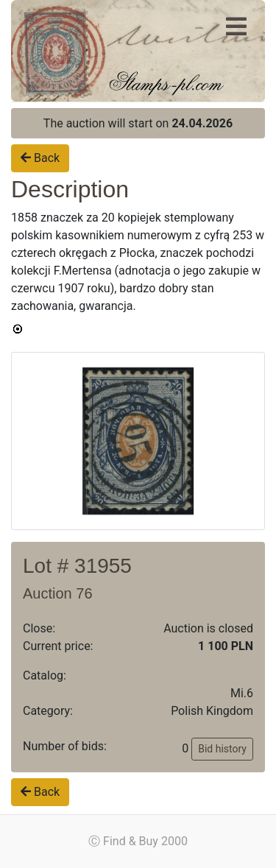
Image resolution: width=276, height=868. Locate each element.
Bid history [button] (222, 749)
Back (40, 158)
